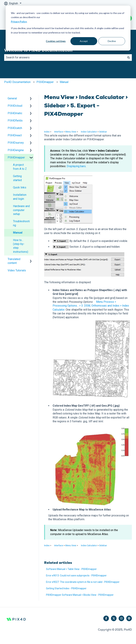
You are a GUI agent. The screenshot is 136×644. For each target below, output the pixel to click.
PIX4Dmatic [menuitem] (15, 113)
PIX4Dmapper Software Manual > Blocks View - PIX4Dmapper (80, 595)
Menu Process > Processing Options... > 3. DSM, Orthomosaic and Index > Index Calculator (91, 306)
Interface (59, 132)
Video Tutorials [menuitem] (17, 270)
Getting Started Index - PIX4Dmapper (66, 588)
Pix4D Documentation (17, 82)
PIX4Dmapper (45, 82)
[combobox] (65, 58)
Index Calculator (89, 132)
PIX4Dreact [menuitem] (15, 135)
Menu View (71, 132)
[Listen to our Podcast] (129, 618)
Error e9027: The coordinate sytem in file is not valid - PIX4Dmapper (83, 582)
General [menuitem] (12, 98)
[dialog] (68, 28)
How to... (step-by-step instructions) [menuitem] (21, 246)
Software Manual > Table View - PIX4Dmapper (71, 569)
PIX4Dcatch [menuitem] (15, 128)
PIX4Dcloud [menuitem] (15, 106)
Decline (112, 41)
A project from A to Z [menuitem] (20, 167)
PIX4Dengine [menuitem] (16, 150)
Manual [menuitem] (18, 233)
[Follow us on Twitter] (114, 618)
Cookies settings (56, 41)
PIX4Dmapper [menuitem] (16, 157)
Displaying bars (76, 166)
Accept (84, 41)
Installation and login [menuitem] (20, 197)
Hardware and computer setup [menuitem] (21, 210)
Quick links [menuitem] (20, 187)
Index (47, 132)
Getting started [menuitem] (17, 178)
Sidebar (103, 132)
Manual (64, 82)
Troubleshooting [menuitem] (21, 223)
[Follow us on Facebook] (106, 618)
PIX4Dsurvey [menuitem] (16, 143)
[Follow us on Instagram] (121, 618)
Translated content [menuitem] (14, 261)
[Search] (129, 58)
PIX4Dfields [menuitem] (15, 121)
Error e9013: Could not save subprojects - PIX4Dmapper (76, 576)
